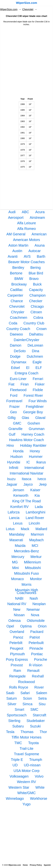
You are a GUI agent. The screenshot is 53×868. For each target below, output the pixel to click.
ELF (39, 368)
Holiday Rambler (33, 445)
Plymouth (17, 654)
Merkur (36, 557)
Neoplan (39, 604)
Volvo (39, 776)
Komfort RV (20, 507)
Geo (14, 412)
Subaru (18, 726)
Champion (38, 295)
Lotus (10, 529)
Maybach (36, 540)
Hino (10, 445)
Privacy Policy (36, 865)
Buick (37, 284)
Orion (42, 626)
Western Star (19, 787)
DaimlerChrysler (26, 340)
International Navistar (26, 473)
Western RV (26, 782)
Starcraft (40, 715)
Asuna (40, 245)
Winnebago (15, 798)
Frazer (14, 407)
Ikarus (41, 462)
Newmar (33, 609)
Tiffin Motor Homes (26, 737)
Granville (15, 429)
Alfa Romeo (27, 229)
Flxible (38, 390)
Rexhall (38, 676)
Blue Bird (36, 273)
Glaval (40, 418)
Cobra (38, 318)
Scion (27, 698)
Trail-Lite (26, 748)
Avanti (13, 256)
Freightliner (35, 407)
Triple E (17, 760)
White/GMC (26, 793)
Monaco (18, 579)
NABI (19, 598)
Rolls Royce (19, 687)
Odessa (14, 621)
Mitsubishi (33, 568)
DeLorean (35, 345)
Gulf (12, 434)
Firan (25, 384)
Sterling (14, 721)
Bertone (16, 273)
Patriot (35, 637)
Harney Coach (33, 434)
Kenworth (21, 495)
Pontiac (37, 654)
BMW (19, 279)
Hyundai (14, 462)
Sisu (42, 704)
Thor (43, 732)
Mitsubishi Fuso (26, 573)
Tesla (10, 732)
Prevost (17, 665)
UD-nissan (32, 765)
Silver (12, 704)
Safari (25, 693)
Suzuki (35, 726)
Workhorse (39, 798)
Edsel (15, 368)
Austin (17, 251)
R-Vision (36, 665)
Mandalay (17, 534)
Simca (28, 704)
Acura (40, 212)
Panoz (18, 637)
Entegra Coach (26, 373)
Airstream (37, 218)
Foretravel (14, 401)
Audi (12, 212)
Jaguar (12, 484)
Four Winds (38, 401)
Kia (37, 495)
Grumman (37, 429)
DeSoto (20, 351)
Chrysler (18, 312)
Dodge (15, 356)
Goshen (34, 423)
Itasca (26, 479)
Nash (34, 598)
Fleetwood (18, 390)
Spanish (47, 865)
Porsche (41, 659)
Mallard (41, 529)
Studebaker (36, 721)
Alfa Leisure (26, 223)
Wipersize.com (15, 865)
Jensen (18, 490)
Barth (41, 256)
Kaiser (35, 490)
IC (28, 462)
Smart (19, 709)
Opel (10, 626)
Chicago (37, 306)
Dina (36, 351)
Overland (17, 632)
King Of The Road (26, 501)
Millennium (33, 562)
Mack (25, 529)
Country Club (34, 323)
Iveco (42, 479)
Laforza (14, 512)
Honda (18, 451)
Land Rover (35, 518)
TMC (18, 743)
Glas (25, 418)
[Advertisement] (26, 48)
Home (25, 865)
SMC (34, 709)
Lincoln (34, 523)
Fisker (40, 384)
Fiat (11, 384)
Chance (17, 301)
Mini (15, 568)
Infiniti (14, 468)
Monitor (36, 579)
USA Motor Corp (26, 771)
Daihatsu (36, 334)
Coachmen (19, 318)
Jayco (28, 484)
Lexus (18, 523)
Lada (39, 507)
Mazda (20, 546)
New (17, 609)
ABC (25, 212)
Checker (36, 301)
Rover (39, 687)
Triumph (36, 760)
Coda (13, 323)
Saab (10, 693)
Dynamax (19, 362)
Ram (17, 671)
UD (15, 765)
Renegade (17, 676)
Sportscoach (17, 715)
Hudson (17, 457)
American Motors (26, 240)
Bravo (34, 279)
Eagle (37, 362)
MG (15, 562)
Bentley (18, 268)
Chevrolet (28, 9)
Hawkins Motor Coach (26, 440)
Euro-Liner (18, 379)
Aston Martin (18, 245)
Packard (37, 632)
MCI (35, 546)
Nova (35, 615)
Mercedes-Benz (26, 551)
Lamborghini (36, 512)
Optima (26, 626)
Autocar (35, 251)
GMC (17, 423)
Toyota (33, 743)
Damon (16, 345)
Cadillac (17, 290)
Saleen (41, 693)
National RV (17, 604)
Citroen (36, 312)
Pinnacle (36, 648)
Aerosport (16, 218)
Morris (27, 584)
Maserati (16, 540)
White (40, 787)
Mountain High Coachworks (26, 591)
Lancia (14, 518)
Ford (14, 395)
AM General (16, 234)
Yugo (26, 804)
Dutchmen (35, 356)
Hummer (36, 457)
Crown (41, 329)
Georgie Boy (33, 412)
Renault (33, 671)
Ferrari (38, 379)
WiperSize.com (26, 3)
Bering (36, 268)
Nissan (19, 615)
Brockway (19, 284)
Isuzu (11, 479)
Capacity (36, 290)
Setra (42, 698)
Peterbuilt (36, 643)
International (34, 468)
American (39, 234)
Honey (35, 451)
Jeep (43, 484)
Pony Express (17, 659)
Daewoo (16, 334)
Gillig (12, 418)
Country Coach (18, 329)
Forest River (33, 395)
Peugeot (17, 648)
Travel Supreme (26, 754)
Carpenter (15, 295)
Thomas (27, 732)
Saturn (12, 698)
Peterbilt (16, 643)
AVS (27, 256)
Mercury (18, 557)
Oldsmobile (36, 621)
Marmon (37, 534)
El (28, 368)
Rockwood (27, 682)
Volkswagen (19, 776)
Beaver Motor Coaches (27, 262)
